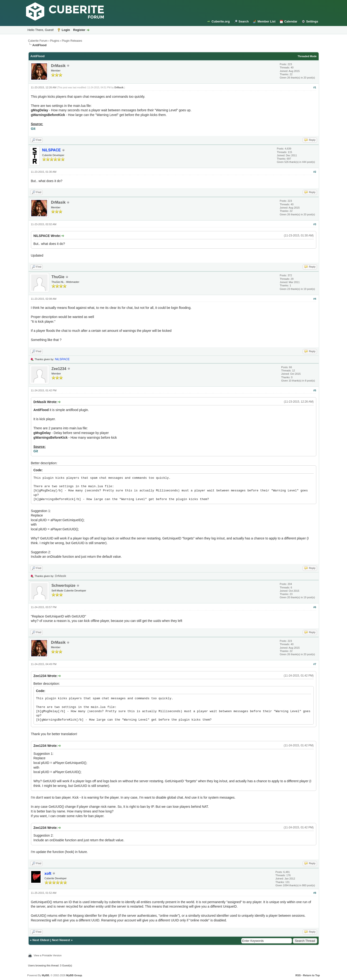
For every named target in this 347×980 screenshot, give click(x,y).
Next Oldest (41, 940)
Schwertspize (64, 585)
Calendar (291, 21)
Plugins (55, 41)
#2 (315, 172)
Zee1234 (59, 369)
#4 (315, 299)
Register (79, 30)
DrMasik (58, 66)
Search (243, 21)
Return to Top (311, 975)
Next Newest (61, 940)
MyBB (45, 975)
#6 (315, 607)
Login (66, 30)
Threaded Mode (307, 56)
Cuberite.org (221, 21)
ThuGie (58, 277)
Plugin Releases (72, 41)
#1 (315, 87)
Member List (266, 21)
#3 (315, 224)
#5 (315, 390)
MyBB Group (74, 975)
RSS (298, 975)
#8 (315, 893)
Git (33, 129)
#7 (315, 664)
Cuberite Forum (38, 41)
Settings (312, 21)
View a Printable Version (48, 955)
